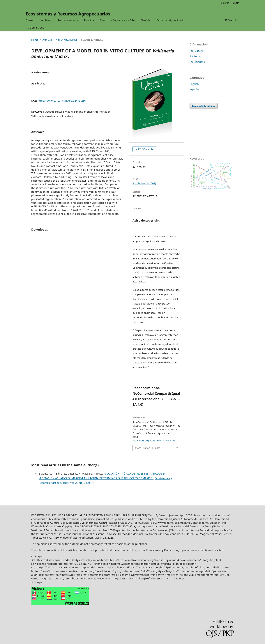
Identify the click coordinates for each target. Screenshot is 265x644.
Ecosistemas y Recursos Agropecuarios (68, 14)
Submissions (36, 28)
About (88, 20)
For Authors (196, 56)
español (194, 89)
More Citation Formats (147, 448)
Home (35, 40)
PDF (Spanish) (146, 149)
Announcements (68, 20)
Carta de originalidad (170, 20)
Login (236, 3)
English (194, 84)
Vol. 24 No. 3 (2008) (66, 40)
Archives (46, 20)
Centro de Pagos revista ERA (117, 20)
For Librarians (197, 62)
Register (224, 3)
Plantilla (146, 20)
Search (231, 20)
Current (31, 20)
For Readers (196, 51)
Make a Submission (204, 106)
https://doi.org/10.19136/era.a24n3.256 (62, 101)
